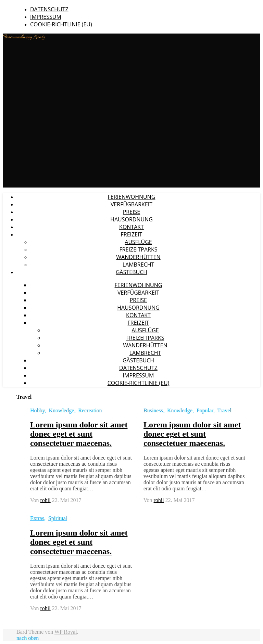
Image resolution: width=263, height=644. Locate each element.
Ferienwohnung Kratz (24, 37)
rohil (46, 500)
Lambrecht (139, 265)
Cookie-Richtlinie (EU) (61, 24)
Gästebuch (131, 272)
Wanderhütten (138, 257)
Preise (132, 212)
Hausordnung (131, 219)
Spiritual (58, 518)
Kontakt (131, 227)
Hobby (37, 410)
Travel (224, 410)
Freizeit (132, 234)
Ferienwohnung (132, 197)
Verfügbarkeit (131, 204)
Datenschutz (49, 9)
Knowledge (62, 410)
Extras (37, 518)
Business (153, 410)
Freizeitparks (138, 249)
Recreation (90, 410)
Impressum (46, 17)
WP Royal (66, 632)
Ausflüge (138, 242)
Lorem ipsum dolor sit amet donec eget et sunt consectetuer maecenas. (79, 434)
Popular (205, 410)
